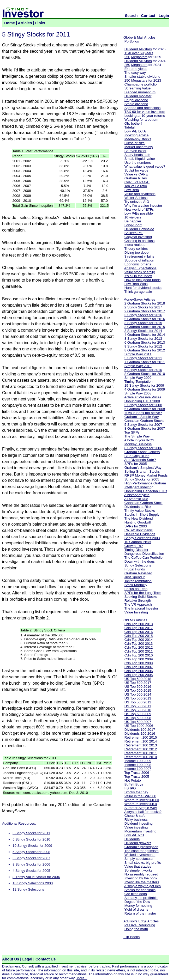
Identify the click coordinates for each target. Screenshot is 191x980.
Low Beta (132, 190)
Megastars (139, 57)
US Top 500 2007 (138, 722)
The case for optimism (141, 851)
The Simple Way (137, 436)
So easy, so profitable (141, 898)
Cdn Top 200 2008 (139, 663)
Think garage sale (138, 292)
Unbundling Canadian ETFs (146, 491)
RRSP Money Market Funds (146, 475)
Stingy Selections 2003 (142, 538)
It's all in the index (138, 276)
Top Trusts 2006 (137, 773)
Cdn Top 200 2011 (139, 651)
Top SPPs (132, 432)
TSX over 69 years (139, 53)
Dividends (132, 839)
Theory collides (136, 249)
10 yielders (133, 217)
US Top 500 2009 (138, 714)
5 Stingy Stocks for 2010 (31, 839)
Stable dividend (136, 104)
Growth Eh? (134, 546)
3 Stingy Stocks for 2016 (143, 315)
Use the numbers (138, 163)
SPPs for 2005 (136, 464)
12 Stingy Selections (28, 889)
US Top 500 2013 (138, 698)
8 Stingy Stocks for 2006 (31, 864)
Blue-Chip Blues (137, 456)
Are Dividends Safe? (140, 460)
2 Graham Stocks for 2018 (145, 303)
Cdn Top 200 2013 (139, 644)
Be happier (133, 221)
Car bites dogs (136, 894)
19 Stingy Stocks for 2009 (32, 846)
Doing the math (136, 929)
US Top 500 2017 (138, 683)
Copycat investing (138, 237)
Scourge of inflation (139, 260)
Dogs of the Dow (137, 902)
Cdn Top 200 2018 (139, 624)
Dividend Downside (139, 229)
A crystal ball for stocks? (143, 812)
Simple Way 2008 (138, 393)
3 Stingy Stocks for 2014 (143, 331)
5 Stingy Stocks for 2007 (31, 858)
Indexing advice (137, 135)
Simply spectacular (139, 859)
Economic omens (138, 264)
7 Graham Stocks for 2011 (145, 362)
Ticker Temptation (138, 581)
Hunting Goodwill (138, 522)
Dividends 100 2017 (140, 730)
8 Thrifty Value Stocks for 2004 (36, 877)
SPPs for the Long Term (143, 593)
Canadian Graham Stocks (144, 421)
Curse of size (135, 143)
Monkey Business (138, 444)
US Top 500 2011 (138, 706)
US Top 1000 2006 (139, 726)
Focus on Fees (136, 589)
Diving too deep (137, 252)
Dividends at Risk (138, 507)
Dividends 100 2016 (140, 734)
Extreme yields (136, 69)
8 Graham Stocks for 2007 (145, 428)
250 (127, 57)
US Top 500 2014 (138, 694)
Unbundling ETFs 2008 (142, 401)
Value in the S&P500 (140, 796)
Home (10, 23)
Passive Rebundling (140, 925)
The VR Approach (138, 604)
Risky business (136, 820)
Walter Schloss (136, 198)
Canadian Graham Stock (144, 503)
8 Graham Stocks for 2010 (145, 374)
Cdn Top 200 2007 (139, 667)
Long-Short (133, 225)
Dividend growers (138, 843)
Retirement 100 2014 (141, 741)
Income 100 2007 (138, 769)
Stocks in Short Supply (142, 515)
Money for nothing (138, 906)
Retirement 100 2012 (141, 749)
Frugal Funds (135, 569)
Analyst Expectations (140, 268)
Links (40, 23)
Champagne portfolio (141, 84)
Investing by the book (141, 878)
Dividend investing (139, 823)
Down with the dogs (140, 561)
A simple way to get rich (142, 886)
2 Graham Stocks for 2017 (145, 311)
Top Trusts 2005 (137, 777)
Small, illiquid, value (140, 159)
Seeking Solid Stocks (141, 597)
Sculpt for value (136, 170)
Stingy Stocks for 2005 (142, 479)
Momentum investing (141, 831)
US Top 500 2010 (138, 710)
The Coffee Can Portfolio (143, 558)
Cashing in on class (140, 241)
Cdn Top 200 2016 (139, 632)
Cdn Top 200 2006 (139, 671)
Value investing (136, 827)
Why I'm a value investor (143, 206)
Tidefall (130, 127)
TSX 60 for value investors (145, 112)
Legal (27, 959)
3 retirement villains (139, 256)
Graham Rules (136, 178)
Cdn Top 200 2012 (139, 647)
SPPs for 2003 (136, 526)
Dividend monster (138, 96)
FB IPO (130, 788)
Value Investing (136, 612)
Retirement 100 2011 (141, 753)
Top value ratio (136, 186)
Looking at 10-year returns (145, 116)
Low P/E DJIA (135, 131)
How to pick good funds (143, 280)
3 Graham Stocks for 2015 (145, 327)
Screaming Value (138, 88)
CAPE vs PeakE (137, 182)
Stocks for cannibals (140, 890)
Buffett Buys (134, 784)
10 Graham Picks (138, 542)
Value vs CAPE (136, 174)
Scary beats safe (137, 155)
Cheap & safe (135, 816)
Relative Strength (138, 601)
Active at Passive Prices (143, 397)
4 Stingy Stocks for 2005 (31, 871)
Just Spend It (135, 577)
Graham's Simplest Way (143, 468)
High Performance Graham (145, 483)
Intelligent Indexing (139, 487)
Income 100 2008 (138, 765)
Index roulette (135, 245)
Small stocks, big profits (143, 863)
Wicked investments (140, 855)
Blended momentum (140, 92)
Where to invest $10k (141, 804)
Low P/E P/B (134, 835)
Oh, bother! (133, 123)
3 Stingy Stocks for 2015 (143, 323)
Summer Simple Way (141, 808)
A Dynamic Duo (136, 499)
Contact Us (46, 959)
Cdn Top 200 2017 (139, 628)
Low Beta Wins (136, 284)
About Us (11, 959)
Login (164, 16)
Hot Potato (133, 780)
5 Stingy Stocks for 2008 (31, 852)
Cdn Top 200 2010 (139, 655)
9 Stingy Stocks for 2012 (143, 346)
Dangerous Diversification (144, 554)
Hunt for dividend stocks (143, 288)
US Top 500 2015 (138, 690)
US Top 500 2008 (138, 718)
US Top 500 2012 (138, 702)
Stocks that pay (136, 792)
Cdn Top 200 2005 (139, 675)
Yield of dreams (136, 909)
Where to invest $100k (142, 800)
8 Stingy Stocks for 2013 (143, 339)
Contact (148, 16)
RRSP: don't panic (139, 530)
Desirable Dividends (140, 534)
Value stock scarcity (140, 272)
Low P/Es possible (139, 213)
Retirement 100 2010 (141, 757)
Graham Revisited (138, 573)
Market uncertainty (139, 147)
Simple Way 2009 (138, 378)
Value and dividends (140, 194)
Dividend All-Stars (138, 49)
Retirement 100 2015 (141, 737)
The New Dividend (138, 518)
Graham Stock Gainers (142, 452)
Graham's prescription (141, 847)
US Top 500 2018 (138, 679)
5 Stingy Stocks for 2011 (31, 833)
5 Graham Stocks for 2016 (145, 319)
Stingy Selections (138, 565)
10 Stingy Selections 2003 (33, 883)
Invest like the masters (142, 882)
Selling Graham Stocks (142, 471)
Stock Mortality (136, 585)
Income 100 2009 (138, 761)
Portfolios (132, 41)
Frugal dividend (136, 100)
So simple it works (138, 870)
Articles (25, 23)
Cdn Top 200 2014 (139, 640)
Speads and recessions (143, 108)
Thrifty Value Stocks (140, 511)
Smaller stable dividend (142, 77)
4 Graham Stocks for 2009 (145, 389)
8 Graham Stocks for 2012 (145, 350)
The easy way (135, 73)
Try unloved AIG (137, 202)
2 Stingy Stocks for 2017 (143, 307)
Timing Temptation (138, 382)
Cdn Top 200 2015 (139, 636)
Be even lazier (135, 151)
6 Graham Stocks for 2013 (145, 342)
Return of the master (140, 913)
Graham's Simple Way (142, 417)
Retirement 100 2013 (141, 745)
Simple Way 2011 (138, 354)
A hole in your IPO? (139, 440)
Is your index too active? (143, 413)
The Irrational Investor (141, 608)
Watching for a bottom (141, 120)
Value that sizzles (138, 866)
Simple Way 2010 (138, 366)
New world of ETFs (139, 209)
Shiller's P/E (134, 233)
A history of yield (137, 495)
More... (82, 978)
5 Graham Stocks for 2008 (145, 409)
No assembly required (141, 874)
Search (131, 16)
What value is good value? (145, 166)
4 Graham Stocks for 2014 (145, 335)
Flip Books (132, 937)
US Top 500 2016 (138, 687)
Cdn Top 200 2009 (139, 659)
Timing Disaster (136, 550)
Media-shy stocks (138, 139)
